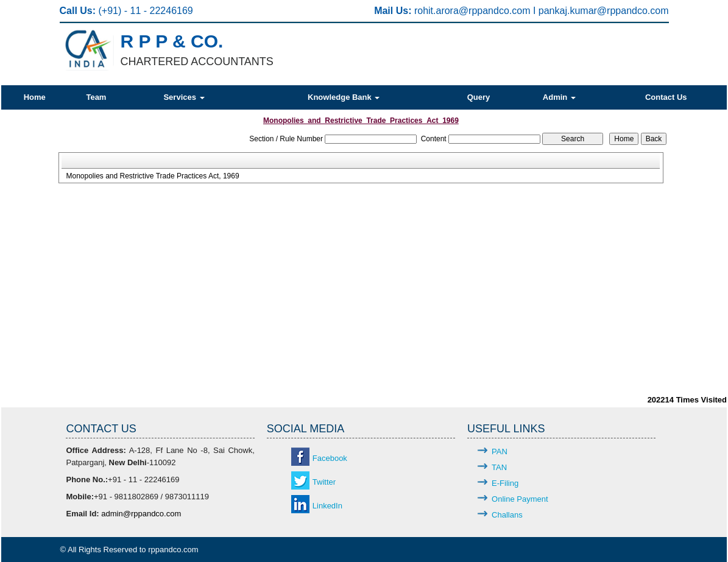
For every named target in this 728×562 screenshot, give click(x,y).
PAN (500, 451)
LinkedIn (327, 506)
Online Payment (520, 499)
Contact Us (666, 97)
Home (35, 97)
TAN (499, 467)
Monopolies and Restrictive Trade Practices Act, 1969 (152, 176)
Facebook (330, 458)
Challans (507, 515)
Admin (559, 97)
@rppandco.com (496, 11)
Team (96, 97)
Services (184, 97)
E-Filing (505, 483)
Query (479, 97)
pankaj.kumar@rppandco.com (604, 11)
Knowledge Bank (344, 97)
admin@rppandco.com (141, 514)
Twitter (324, 482)
